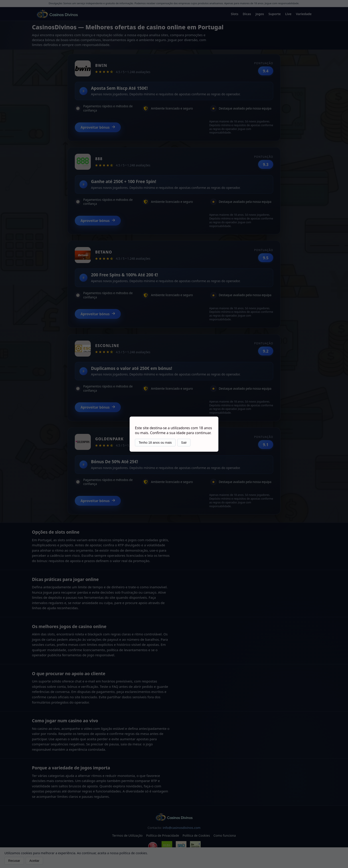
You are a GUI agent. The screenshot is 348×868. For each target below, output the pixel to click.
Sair (184, 443)
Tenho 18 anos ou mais (155, 443)
